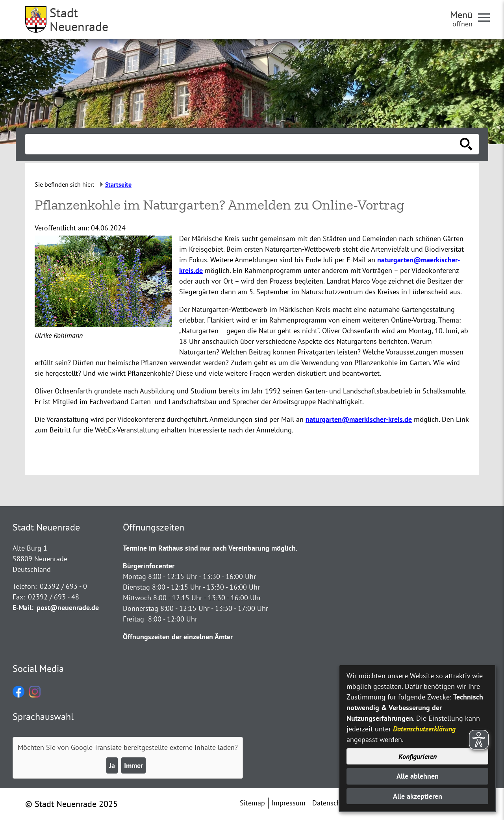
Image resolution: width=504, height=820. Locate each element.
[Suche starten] (466, 144)
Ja (112, 765)
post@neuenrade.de (68, 608)
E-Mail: (23, 608)
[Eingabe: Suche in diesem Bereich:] (243, 144)
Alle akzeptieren (418, 796)
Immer (133, 765)
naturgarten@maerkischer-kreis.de (359, 419)
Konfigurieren (418, 756)
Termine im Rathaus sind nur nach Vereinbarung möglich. (210, 548)
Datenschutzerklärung (424, 729)
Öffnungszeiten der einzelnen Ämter (178, 637)
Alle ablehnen (418, 776)
